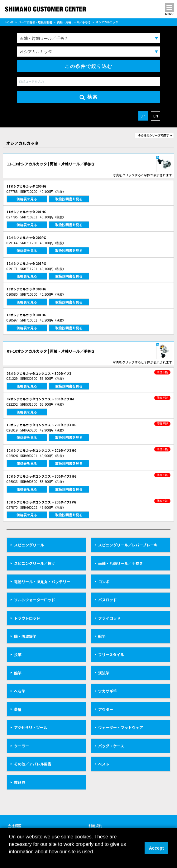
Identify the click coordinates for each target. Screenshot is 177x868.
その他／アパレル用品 (33, 764)
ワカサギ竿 (108, 691)
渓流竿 (104, 673)
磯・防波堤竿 (25, 636)
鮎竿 (18, 673)
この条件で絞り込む (89, 66)
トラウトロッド (27, 618)
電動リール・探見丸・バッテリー (42, 582)
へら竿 (20, 691)
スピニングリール (29, 545)
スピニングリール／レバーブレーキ (128, 545)
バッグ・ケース (111, 746)
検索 (89, 97)
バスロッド (108, 600)
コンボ (104, 582)
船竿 (102, 636)
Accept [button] (156, 848)
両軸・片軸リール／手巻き (74, 22)
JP (143, 116)
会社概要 (15, 826)
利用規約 (95, 826)
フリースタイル (111, 654)
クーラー (22, 746)
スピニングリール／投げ (35, 563)
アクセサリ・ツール (31, 727)
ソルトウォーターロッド (35, 600)
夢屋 (18, 709)
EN (156, 116)
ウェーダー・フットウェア (121, 727)
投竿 (18, 654)
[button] (10, 860)
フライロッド (109, 618)
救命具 (20, 782)
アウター (106, 709)
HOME (9, 22)
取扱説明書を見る (69, 199)
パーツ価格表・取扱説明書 (35, 22)
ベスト (104, 764)
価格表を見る (27, 199)
